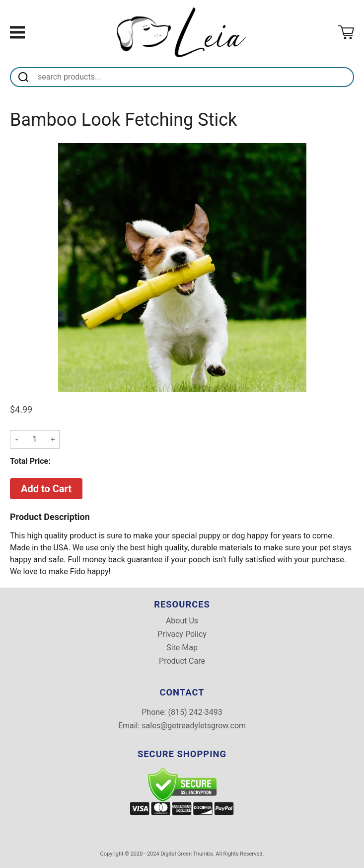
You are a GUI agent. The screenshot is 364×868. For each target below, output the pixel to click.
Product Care (182, 661)
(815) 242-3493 (195, 712)
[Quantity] (35, 439)
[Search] (194, 77)
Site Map (182, 648)
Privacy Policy (182, 634)
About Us (182, 621)
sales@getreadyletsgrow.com (194, 726)
